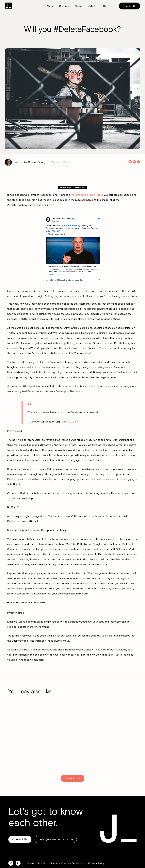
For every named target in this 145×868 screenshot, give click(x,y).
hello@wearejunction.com (56, 832)
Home (30, 856)
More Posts (73, 771)
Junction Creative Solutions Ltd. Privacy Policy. (78, 856)
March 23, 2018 (69, 414)
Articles (42, 856)
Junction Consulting (8, 6)
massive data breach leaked (87, 195)
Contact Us (129, 6)
